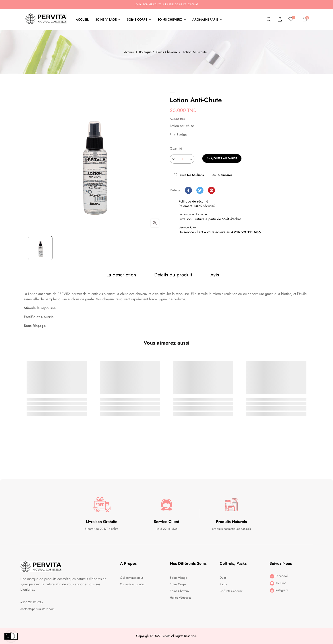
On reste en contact (133, 584)
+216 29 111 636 (32, 602)
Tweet (200, 190)
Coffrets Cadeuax (231, 591)
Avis (215, 275)
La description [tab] (121, 275)
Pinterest (211, 190)
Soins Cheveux (179, 591)
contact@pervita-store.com (37, 609)
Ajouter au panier (222, 158)
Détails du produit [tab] (173, 275)
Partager (188, 190)
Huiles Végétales (181, 598)
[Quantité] (182, 159)
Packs (223, 584)
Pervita (166, 636)
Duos (223, 578)
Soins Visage (178, 578)
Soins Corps (178, 584)
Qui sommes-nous (132, 578)
